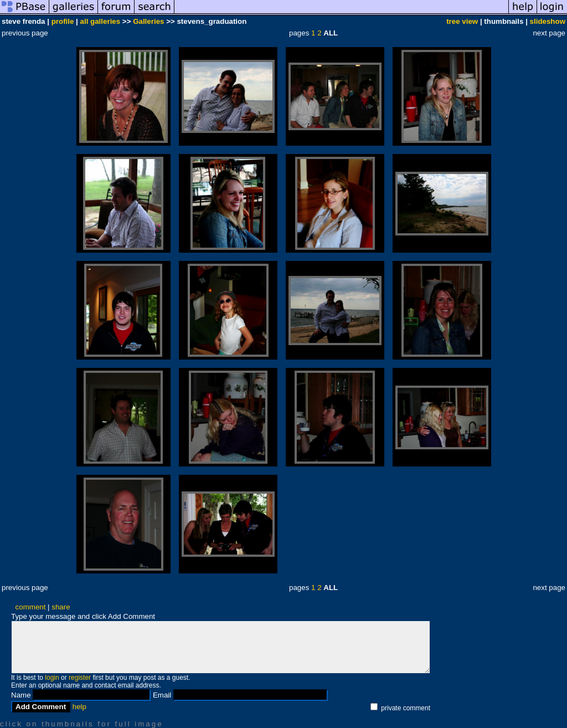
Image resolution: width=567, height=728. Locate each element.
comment (31, 607)
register (80, 678)
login (52, 678)
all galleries (100, 21)
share (61, 607)
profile (63, 21)
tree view (462, 21)
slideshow (548, 21)
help (79, 707)
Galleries (148, 21)
